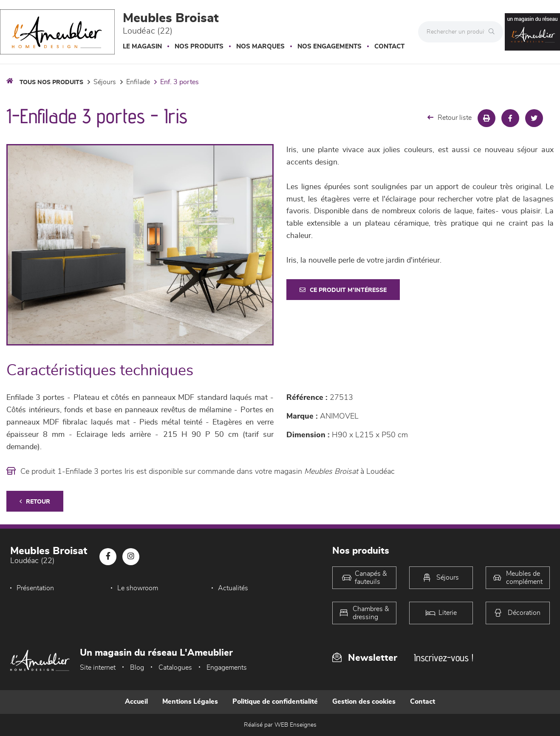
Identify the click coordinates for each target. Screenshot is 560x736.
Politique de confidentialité (275, 702)
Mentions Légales (190, 702)
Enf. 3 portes (180, 82)
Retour (35, 502)
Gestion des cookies (364, 702)
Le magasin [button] (142, 47)
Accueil (136, 702)
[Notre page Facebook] (108, 557)
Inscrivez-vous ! (444, 658)
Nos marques (260, 47)
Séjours (105, 82)
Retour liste (450, 117)
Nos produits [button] (199, 47)
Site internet (98, 668)
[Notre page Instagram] (131, 557)
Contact (389, 47)
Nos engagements (329, 47)
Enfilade (138, 82)
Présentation (35, 588)
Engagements (227, 668)
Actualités (233, 588)
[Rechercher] (494, 32)
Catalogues (175, 668)
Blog (137, 668)
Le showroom (138, 588)
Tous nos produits (51, 82)
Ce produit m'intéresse (343, 290)
